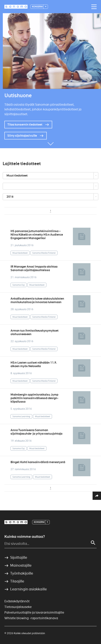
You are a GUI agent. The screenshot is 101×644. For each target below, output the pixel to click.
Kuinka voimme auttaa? (25, 537)
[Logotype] (16, 7)
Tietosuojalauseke (18, 607)
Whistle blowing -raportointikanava (31, 618)
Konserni (38, 7)
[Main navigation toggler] (93, 7)
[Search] (93, 543)
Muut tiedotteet (17, 176)
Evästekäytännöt (17, 601)
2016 (10, 197)
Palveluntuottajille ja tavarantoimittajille (34, 612)
